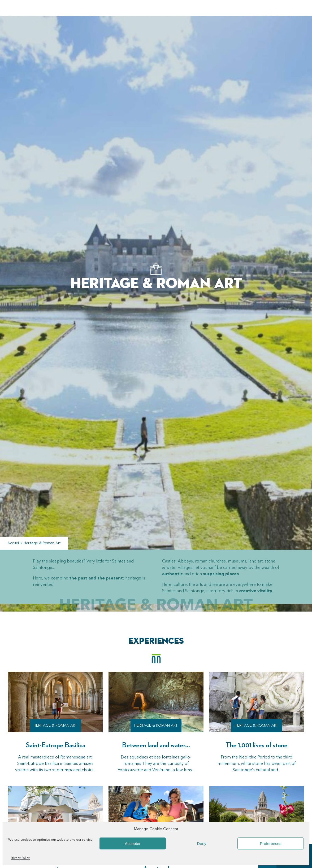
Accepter (133, 843)
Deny (201, 843)
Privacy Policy (20, 858)
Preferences (271, 843)
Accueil (14, 543)
